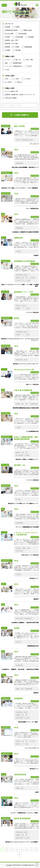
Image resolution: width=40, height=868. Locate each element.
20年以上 (20, 82)
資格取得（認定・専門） (12, 40)
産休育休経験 (23, 34)
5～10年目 (27, 79)
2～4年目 (16, 79)
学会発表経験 (19, 37)
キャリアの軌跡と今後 (11, 91)
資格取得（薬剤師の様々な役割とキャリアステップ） (20, 95)
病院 (6, 63)
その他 (7, 70)
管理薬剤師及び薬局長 (11, 30)
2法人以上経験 (9, 34)
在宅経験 (8, 50)
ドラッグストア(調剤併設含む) (14, 66)
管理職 (17, 27)
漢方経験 (18, 50)
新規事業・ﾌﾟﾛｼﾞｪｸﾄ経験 (12, 47)
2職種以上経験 (27, 30)
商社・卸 (18, 60)
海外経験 (31, 37)
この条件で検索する (21, 115)
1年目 (7, 79)
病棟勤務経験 (28, 47)
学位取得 (8, 37)
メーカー (8, 60)
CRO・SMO (30, 60)
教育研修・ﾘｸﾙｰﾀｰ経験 (11, 44)
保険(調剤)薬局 (17, 63)
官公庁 (30, 66)
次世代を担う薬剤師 (11, 98)
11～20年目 (8, 82)
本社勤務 (8, 27)
